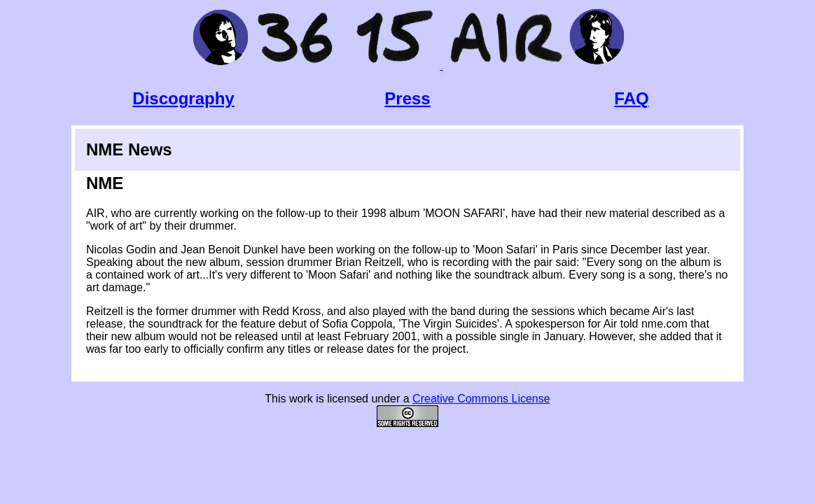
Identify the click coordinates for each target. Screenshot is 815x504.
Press (407, 98)
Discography (183, 98)
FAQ (631, 98)
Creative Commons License (481, 399)
